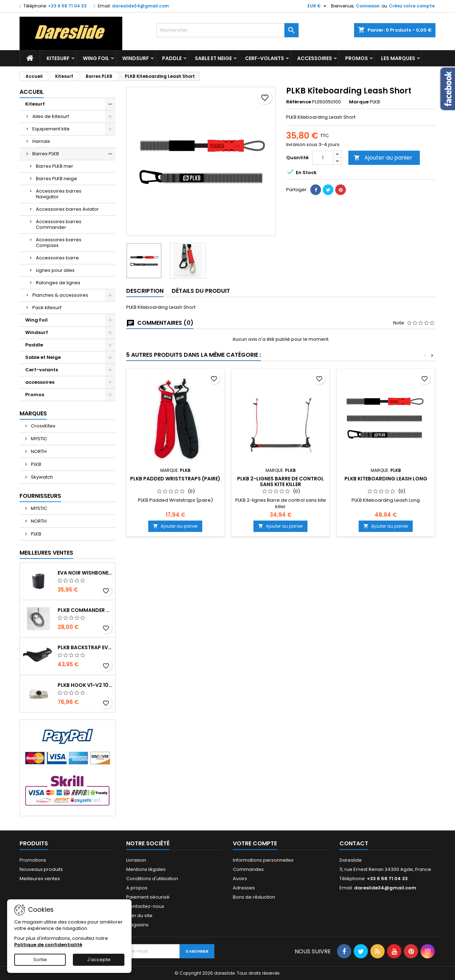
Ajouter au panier (383, 158)
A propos (137, 888)
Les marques (398, 58)
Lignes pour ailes (55, 270)
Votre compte (255, 843)
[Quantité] (323, 158)
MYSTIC (39, 439)
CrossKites (43, 426)
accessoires (315, 58)
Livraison (136, 860)
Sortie (40, 960)
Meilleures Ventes (46, 553)
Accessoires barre (57, 258)
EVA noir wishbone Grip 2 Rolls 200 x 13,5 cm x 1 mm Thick (85, 573)
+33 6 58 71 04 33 (67, 6)
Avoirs (240, 879)
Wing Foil (96, 58)
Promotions (33, 860)
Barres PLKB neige (57, 179)
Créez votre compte (412, 6)
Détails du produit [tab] (201, 291)
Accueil (32, 92)
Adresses (244, 888)
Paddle (172, 58)
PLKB (36, 464)
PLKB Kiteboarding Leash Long (386, 479)
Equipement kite (51, 129)
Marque (359, 102)
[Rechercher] (227, 30)
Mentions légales (146, 869)
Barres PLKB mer (55, 166)
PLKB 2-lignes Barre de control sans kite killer (280, 481)
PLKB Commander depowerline (85, 610)
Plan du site (139, 916)
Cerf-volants (264, 58)
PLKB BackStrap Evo (85, 647)
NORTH (38, 451)
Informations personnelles (263, 860)
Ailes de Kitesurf (51, 116)
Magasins (137, 925)
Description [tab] (145, 291)
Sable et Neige (213, 58)
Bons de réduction (254, 897)
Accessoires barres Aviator (67, 209)
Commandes (248, 869)
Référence (299, 102)
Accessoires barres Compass (59, 243)
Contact (354, 843)
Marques (33, 413)
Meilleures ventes (40, 879)
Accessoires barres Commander (59, 224)
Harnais (41, 141)
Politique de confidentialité (48, 945)
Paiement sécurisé (148, 897)
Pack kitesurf (47, 308)
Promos (357, 58)
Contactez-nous (145, 906)
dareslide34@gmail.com (140, 6)
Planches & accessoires (60, 295)
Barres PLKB (46, 154)
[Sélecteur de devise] (318, 6)
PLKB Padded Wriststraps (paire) (175, 479)
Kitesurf (58, 58)
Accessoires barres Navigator (59, 194)
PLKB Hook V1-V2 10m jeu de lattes (85, 685)
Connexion (368, 6)
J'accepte (99, 960)
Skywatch (41, 477)
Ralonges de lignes (58, 283)
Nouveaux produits (41, 869)
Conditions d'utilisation (152, 879)
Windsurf (136, 58)
